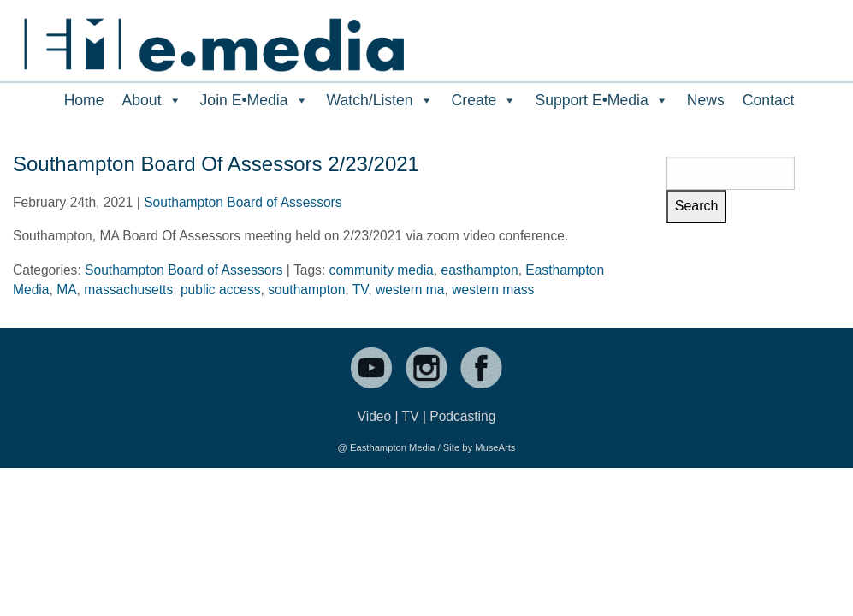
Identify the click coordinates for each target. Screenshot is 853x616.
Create (485, 100)
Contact (769, 100)
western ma (410, 290)
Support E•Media (601, 100)
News (706, 100)
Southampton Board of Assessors (243, 202)
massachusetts (128, 290)
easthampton (479, 270)
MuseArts (495, 447)
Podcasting (462, 416)
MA (66, 290)
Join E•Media (255, 100)
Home (84, 100)
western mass (493, 290)
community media (382, 270)
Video (375, 416)
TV (361, 290)
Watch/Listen (380, 100)
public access (221, 290)
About (152, 100)
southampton (306, 290)
